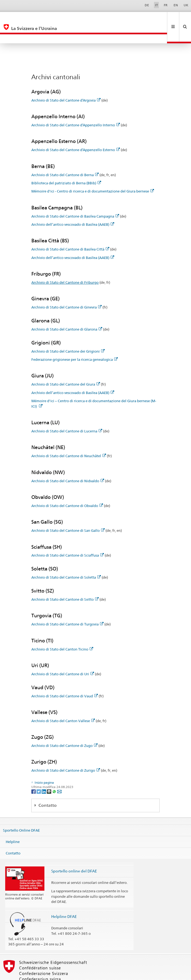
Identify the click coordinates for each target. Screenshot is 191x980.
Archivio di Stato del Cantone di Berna (65, 157)
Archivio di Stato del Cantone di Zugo (64, 727)
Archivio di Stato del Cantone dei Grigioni (68, 333)
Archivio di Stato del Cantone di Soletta (66, 559)
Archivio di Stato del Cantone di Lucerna (67, 413)
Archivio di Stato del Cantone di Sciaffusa (68, 537)
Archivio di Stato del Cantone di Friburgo (65, 264)
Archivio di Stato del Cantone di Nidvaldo (68, 463)
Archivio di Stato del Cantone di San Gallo (68, 512)
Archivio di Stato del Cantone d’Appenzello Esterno (76, 132)
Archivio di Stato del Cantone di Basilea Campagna (75, 198)
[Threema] (49, 773)
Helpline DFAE (64, 898)
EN (176, 5)
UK (186, 5)
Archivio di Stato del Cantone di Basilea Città (70, 231)
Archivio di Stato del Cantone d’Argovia (66, 82)
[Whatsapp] (55, 773)
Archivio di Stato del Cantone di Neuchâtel (69, 438)
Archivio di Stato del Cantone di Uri (63, 656)
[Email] (59, 773)
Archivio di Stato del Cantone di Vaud (65, 678)
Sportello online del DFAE (74, 853)
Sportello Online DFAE (21, 812)
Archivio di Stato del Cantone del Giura (66, 366)
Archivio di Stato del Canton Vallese (63, 703)
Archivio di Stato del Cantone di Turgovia (67, 606)
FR (166, 5)
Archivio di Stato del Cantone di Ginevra (66, 289)
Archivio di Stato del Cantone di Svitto (65, 581)
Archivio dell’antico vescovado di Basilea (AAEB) (73, 206)
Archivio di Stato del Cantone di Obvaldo (67, 487)
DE (147, 5)
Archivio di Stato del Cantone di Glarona (67, 311)
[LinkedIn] (44, 773)
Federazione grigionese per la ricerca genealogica (75, 341)
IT (157, 5)
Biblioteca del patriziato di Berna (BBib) (66, 165)
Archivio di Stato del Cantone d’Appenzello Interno (76, 107)
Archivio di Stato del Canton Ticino (62, 631)
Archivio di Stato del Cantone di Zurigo (66, 752)
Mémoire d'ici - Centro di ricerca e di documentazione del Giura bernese (93, 173)
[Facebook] (34, 773)
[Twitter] (39, 773)
